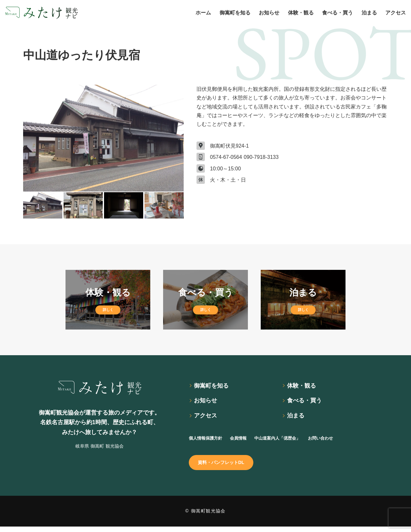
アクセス (207, 418)
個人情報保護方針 (209, 441)
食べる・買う (307, 402)
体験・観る (304, 386)
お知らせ (207, 402)
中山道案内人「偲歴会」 (294, 441)
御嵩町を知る (214, 386)
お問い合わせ (345, 441)
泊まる (297, 418)
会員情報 (248, 441)
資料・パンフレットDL (226, 467)
